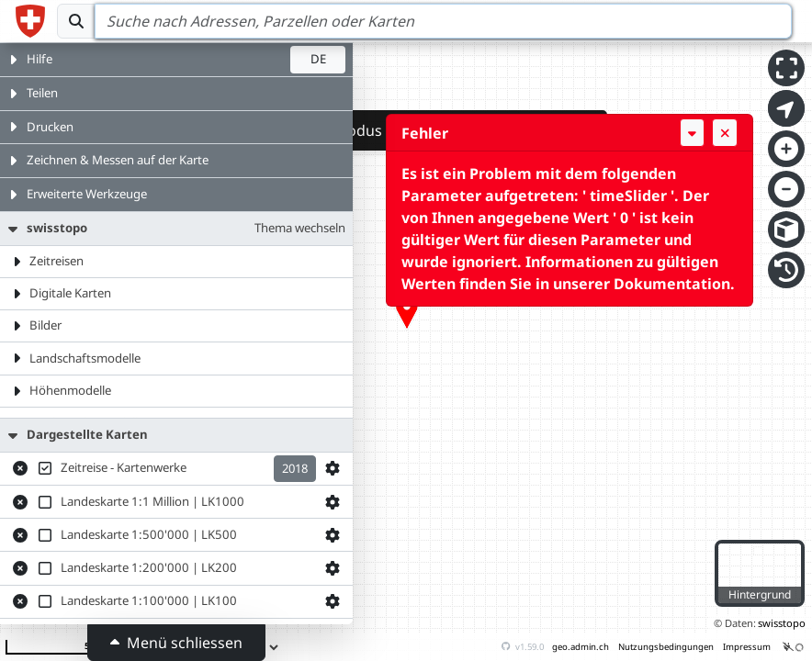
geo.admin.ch (581, 647)
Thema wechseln (300, 228)
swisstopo (782, 623)
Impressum (747, 647)
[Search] (443, 21)
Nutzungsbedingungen (666, 647)
